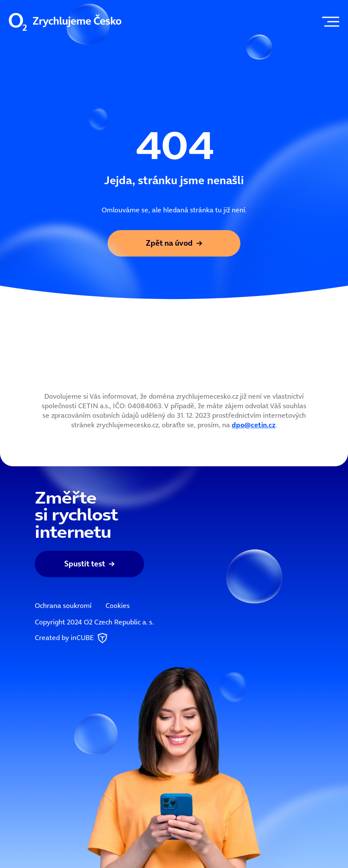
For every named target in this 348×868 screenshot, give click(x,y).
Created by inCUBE (72, 638)
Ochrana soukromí (63, 605)
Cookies (118, 605)
